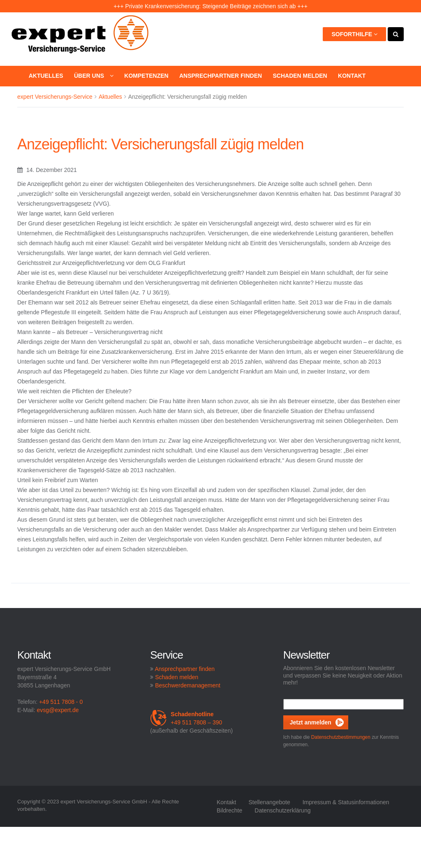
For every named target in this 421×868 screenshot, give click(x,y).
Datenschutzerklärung (282, 810)
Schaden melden (300, 76)
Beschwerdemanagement (188, 685)
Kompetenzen (146, 76)
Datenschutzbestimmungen (341, 737)
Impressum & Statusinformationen (346, 802)
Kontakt (352, 76)
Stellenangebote (269, 802)
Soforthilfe (354, 34)
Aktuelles (46, 76)
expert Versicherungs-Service (55, 97)
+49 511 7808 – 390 (186, 718)
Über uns (94, 76)
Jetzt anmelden (311, 722)
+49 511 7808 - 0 (61, 702)
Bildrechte (229, 810)
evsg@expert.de (58, 710)
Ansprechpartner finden (221, 76)
